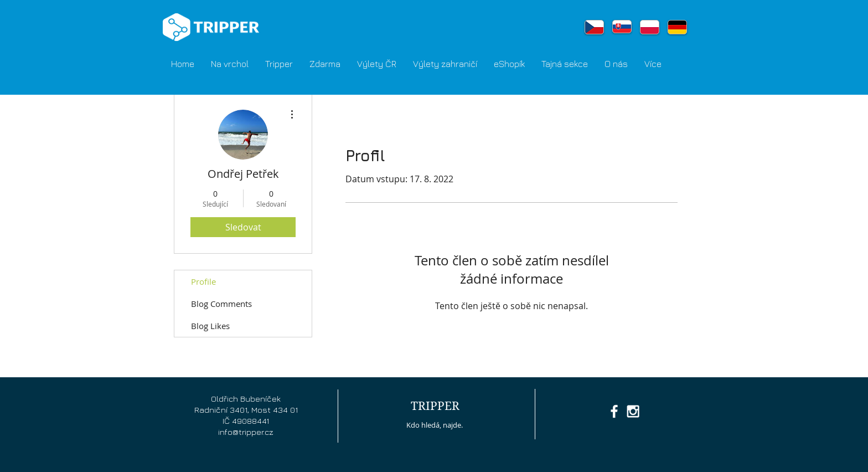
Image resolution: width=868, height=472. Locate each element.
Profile (203, 281)
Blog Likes (210, 326)
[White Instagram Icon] (633, 411)
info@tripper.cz (246, 432)
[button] (279, 64)
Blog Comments (221, 304)
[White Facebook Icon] (614, 411)
